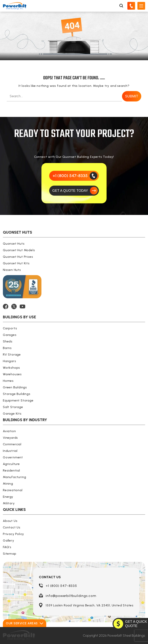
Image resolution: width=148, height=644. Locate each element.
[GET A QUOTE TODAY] (74, 191)
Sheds (8, 341)
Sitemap (10, 554)
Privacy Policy (13, 534)
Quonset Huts (14, 244)
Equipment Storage (18, 400)
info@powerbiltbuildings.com (71, 596)
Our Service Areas (25, 623)
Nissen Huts (12, 270)
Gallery (9, 540)
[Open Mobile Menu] (141, 6)
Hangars (10, 361)
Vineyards (10, 438)
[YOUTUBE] (22, 306)
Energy (8, 497)
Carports (10, 328)
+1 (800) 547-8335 (61, 586)
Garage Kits (12, 414)
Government (13, 457)
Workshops (11, 368)
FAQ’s (7, 547)
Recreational (13, 490)
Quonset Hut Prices (18, 257)
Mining (8, 484)
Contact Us (12, 527)
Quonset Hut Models (19, 250)
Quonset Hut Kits (16, 263)
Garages (10, 335)
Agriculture (11, 464)
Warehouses (12, 374)
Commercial (12, 444)
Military (9, 503)
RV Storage (12, 355)
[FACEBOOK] (6, 306)
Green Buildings (15, 387)
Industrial (10, 451)
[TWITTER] (14, 306)
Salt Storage (13, 407)
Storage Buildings (17, 394)
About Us (10, 521)
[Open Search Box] (121, 6)
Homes (8, 381)
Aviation (9, 431)
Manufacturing (14, 477)
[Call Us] (131, 6)
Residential (11, 470)
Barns (7, 348)
